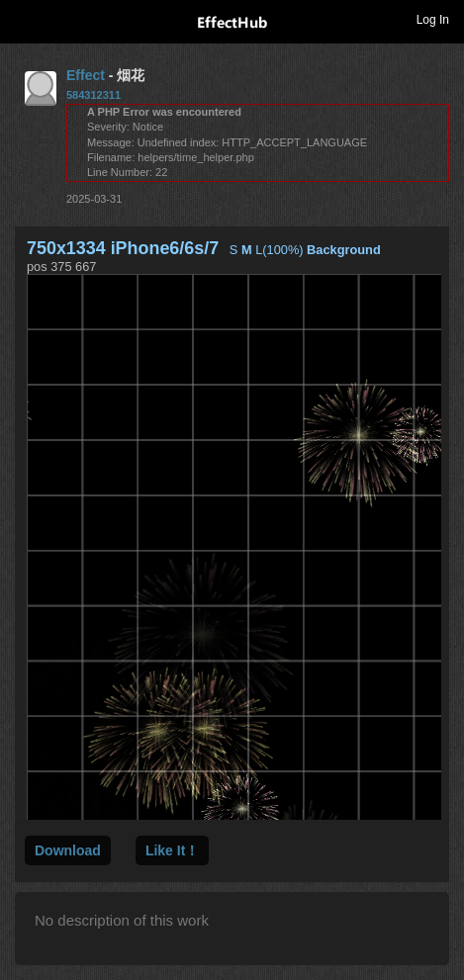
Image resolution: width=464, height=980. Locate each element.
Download (68, 850)
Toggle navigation (24, 19)
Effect (86, 75)
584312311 (93, 95)
